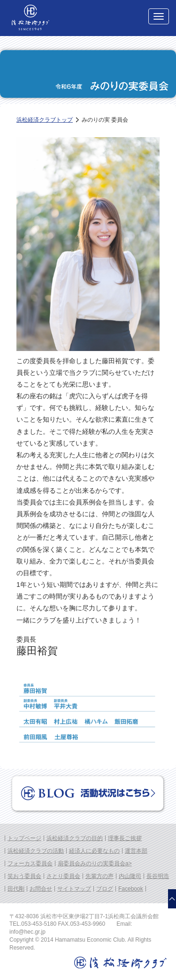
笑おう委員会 (24, 876)
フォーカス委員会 (30, 863)
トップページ (24, 838)
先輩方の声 (99, 876)
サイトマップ (74, 889)
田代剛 (16, 889)
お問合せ (41, 889)
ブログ (105, 889)
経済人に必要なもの (94, 851)
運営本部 (136, 851)
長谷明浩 (158, 876)
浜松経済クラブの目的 (75, 838)
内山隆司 (130, 876)
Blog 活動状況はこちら (88, 794)
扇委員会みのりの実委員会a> (95, 863)
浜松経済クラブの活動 (36, 851)
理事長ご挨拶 (125, 838)
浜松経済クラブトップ (45, 120)
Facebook (131, 889)
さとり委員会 (63, 876)
